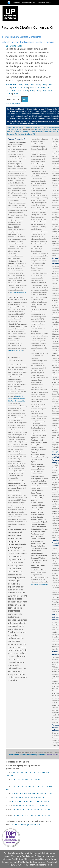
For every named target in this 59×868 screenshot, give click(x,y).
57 (46, 816)
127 (22, 780)
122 (46, 787)
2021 (49, 85)
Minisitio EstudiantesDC (15, 127)
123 (50, 787)
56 (42, 816)
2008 (32, 91)
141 (35, 773)
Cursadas (48, 130)
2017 (26, 88)
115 (18, 787)
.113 (51, 794)
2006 (44, 91)
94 (20, 798)
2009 (25, 91)
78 (40, 806)
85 (27, 802)
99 (36, 798)
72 (20, 806)
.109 (37, 794)
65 (35, 809)
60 (18, 809)
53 (32, 816)
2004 (9, 94)
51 (25, 816)
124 (8, 790)
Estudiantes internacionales (23, 3)
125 (14, 780)
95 (23, 798)
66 (38, 809)
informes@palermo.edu (41, 865)
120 (38, 787)
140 (30, 773)
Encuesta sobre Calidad (39, 132)
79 (43, 806)
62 (24, 809)
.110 (41, 794)
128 (26, 780)
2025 (26, 85)
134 (51, 780)
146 (12, 776)
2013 (48, 88)
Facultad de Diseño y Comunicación (28, 28)
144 (48, 773)
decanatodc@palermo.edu (37, 755)
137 (18, 773)
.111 (44, 794)
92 (13, 798)
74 (26, 806)
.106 (25, 794)
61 (21, 809)
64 (31, 809)
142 (39, 773)
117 (26, 787)
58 (49, 816)
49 (18, 816)
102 (47, 798)
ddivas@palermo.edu (16, 350)
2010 (19, 91)
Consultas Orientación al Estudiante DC (21, 134)
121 (42, 787)
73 (23, 806)
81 (13, 802)
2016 (31, 88)
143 (44, 773)
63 (28, 809)
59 (14, 809)
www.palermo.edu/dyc (17, 755)
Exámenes (39, 130)
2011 (14, 91)
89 (42, 802)
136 (14, 773)
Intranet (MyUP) (45, 3)
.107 (29, 794)
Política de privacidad (45, 856)
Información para (10, 37)
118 (30, 787)
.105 (21, 794)
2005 (50, 91)
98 (32, 798)
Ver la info (11, 85)
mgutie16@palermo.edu (39, 584)
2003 (15, 94)
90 (46, 802)
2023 (38, 85)
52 (28, 816)
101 (43, 798)
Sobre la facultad (10, 42)
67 (42, 809)
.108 (33, 794)
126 (18, 780)
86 (31, 802)
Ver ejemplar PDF (14, 104)
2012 (8, 91)
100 (39, 798)
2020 (8, 88)
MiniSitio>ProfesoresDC (18, 292)
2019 (14, 88)
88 (38, 802)
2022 (44, 85)
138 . (22, 773)
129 (31, 780)
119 (34, 787)
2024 (32, 85)
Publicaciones (27, 42)
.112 (48, 794)
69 (49, 809)
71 (17, 806)
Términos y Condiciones (22, 856)
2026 (20, 85)
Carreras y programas (31, 37)
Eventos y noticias (45, 42)
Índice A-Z (26, 132)
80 (47, 806)
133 (47, 780)
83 (20, 802)
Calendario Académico (32, 127)
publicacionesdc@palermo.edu (26, 825)
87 (34, 802)
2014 (43, 88)
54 (35, 816)
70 (14, 806)
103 (14, 794)
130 (35, 780)
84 (24, 802)
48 (14, 816)
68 (45, 809)
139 (26, 773)
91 (49, 802)
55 (39, 816)
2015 (37, 88)
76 (33, 806)
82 (16, 802)
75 (30, 806)
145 (8, 776)
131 (39, 780)
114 (14, 787)
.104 (17, 794)
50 (22, 816)
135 (8, 783)
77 (36, 806)
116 (22, 787)
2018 (20, 88)
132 (43, 780)
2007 (38, 91)
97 (29, 798)
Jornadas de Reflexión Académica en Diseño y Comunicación (16, 398)
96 (26, 798)
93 (17, 798)
